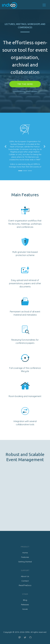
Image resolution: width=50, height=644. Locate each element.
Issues (25, 609)
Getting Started (25, 562)
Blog (25, 600)
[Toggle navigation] (44, 5)
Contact (25, 581)
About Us (25, 576)
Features (25, 557)
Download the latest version (25, 91)
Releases (25, 605)
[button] (5, 146)
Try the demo (25, 84)
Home (25, 553)
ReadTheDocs (25, 585)
